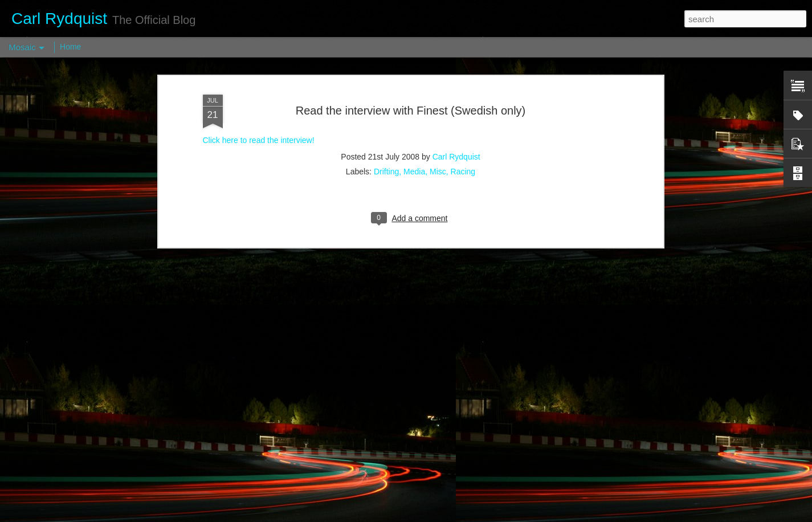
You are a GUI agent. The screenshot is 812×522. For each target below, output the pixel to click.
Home (70, 47)
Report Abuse (475, 516)
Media (414, 116)
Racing (463, 116)
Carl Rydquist (456, 101)
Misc (438, 116)
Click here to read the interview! (259, 85)
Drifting (386, 116)
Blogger (442, 516)
